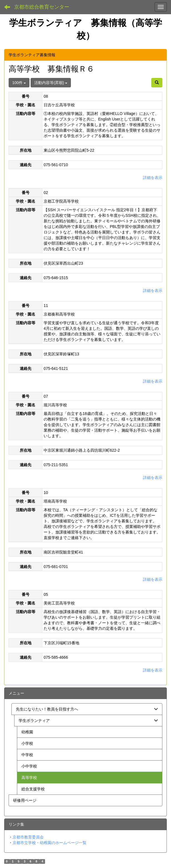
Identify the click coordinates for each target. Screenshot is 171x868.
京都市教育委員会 (28, 837)
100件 (19, 83)
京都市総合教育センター (42, 7)
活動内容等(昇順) (51, 83)
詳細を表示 (153, 178)
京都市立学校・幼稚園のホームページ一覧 (49, 843)
